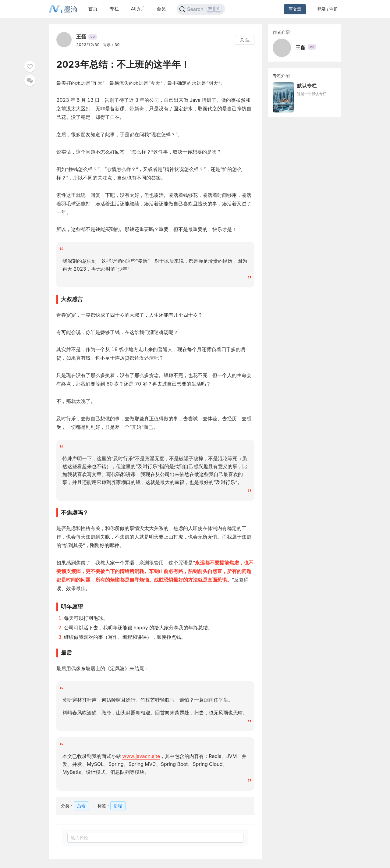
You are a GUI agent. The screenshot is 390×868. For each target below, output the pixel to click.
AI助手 (138, 9)
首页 (93, 9)
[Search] (201, 9)
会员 (161, 9)
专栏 (114, 9)
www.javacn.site (141, 756)
